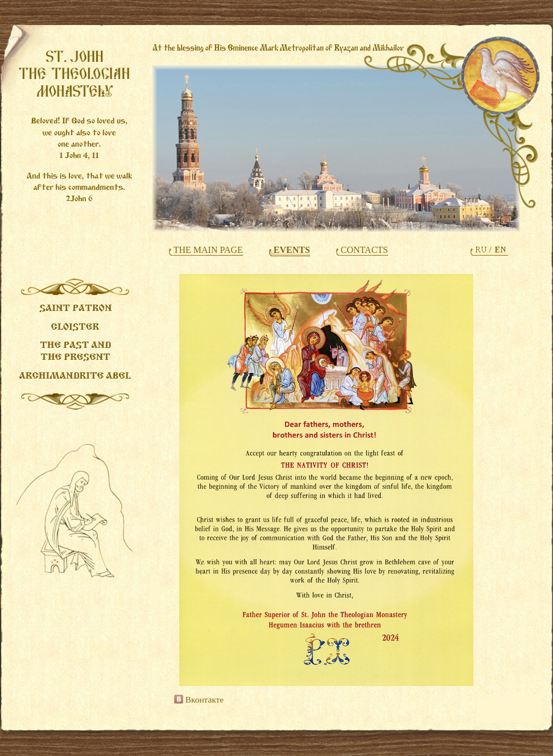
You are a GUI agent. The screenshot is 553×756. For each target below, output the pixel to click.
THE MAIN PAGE (207, 250)
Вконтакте (199, 699)
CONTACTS (363, 250)
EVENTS (291, 250)
